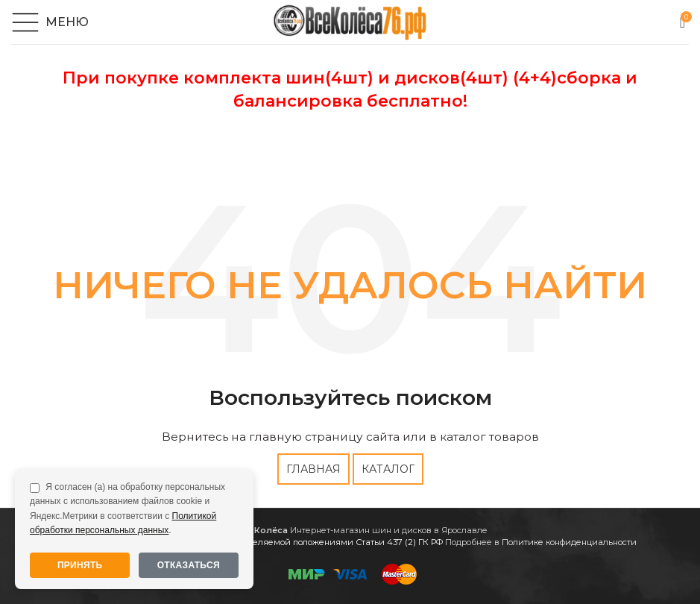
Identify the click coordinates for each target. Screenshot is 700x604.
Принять (80, 565)
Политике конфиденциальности (569, 542)
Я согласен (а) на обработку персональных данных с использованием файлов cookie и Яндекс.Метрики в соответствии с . (127, 509)
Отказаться (189, 565)
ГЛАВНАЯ (313, 469)
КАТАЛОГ (388, 469)
